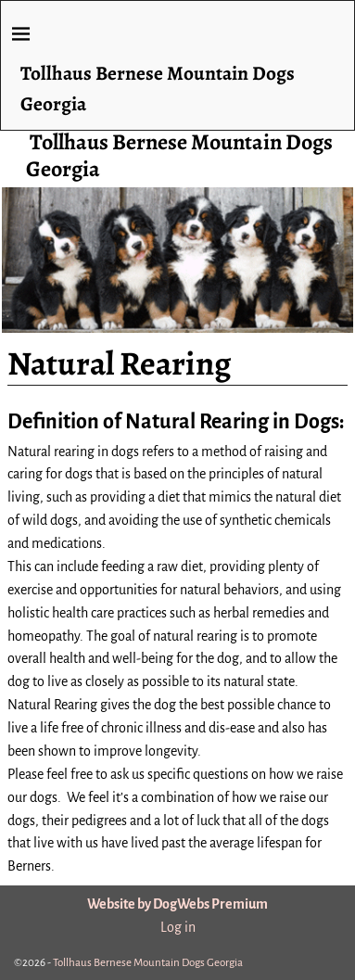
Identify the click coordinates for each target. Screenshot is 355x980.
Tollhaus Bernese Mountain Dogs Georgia (179, 155)
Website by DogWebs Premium (177, 904)
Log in (178, 927)
